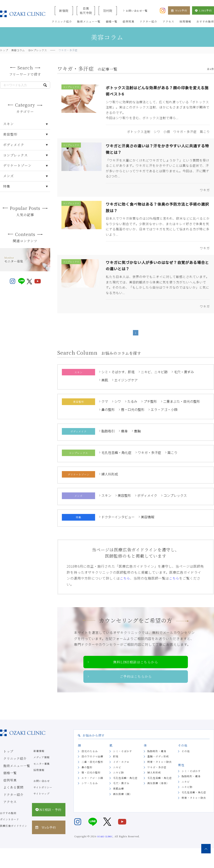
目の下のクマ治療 (92, 776)
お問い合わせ (42, 801)
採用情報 (39, 790)
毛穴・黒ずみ (184, 389)
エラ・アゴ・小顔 (164, 427)
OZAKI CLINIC (105, 856)
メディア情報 (41, 777)
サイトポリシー (43, 807)
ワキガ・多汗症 (149, 470)
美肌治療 (118, 808)
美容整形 (124, 513)
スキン (106, 513)
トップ (4, 770)
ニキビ (117, 787)
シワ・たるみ (90, 803)
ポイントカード (10, 839)
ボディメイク (147, 513)
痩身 (124, 449)
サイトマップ (41, 813)
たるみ (132, 419)
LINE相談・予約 (47, 827)
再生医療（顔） (123, 814)
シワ (118, 419)
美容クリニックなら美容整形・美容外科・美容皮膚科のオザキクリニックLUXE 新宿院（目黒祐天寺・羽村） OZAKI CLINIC (23, 14)
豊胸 (137, 449)
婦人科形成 (110, 492)
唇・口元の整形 (133, 427)
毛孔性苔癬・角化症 (116, 470)
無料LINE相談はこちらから (136, 680)
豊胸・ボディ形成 (158, 776)
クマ (105, 419)
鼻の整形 (108, 427)
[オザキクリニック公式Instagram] (163, 10)
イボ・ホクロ (121, 782)
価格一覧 (5, 790)
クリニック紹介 (10, 777)
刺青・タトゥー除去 (160, 782)
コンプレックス (175, 513)
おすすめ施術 (8, 833)
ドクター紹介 (8, 809)
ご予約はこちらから (136, 696)
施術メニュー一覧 (11, 783)
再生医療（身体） (158, 803)
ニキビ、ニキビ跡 (154, 389)
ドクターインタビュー (118, 534)
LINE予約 (203, 10)
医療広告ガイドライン (14, 846)
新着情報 (39, 770)
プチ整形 (150, 419)
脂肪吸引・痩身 (157, 771)
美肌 (105, 398)
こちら (125, 596)
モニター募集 (42, 783)
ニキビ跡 (118, 792)
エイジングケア (126, 398)
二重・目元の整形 (92, 782)
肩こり (172, 470)
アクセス (5, 815)
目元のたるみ (90, 771)
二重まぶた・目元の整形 (182, 419)
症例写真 (5, 796)
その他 (186, 771)
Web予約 (179, 10)
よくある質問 (8, 802)
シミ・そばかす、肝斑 (118, 389)
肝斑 (116, 776)
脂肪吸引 (108, 449)
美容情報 (148, 534)
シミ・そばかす (123, 771)
